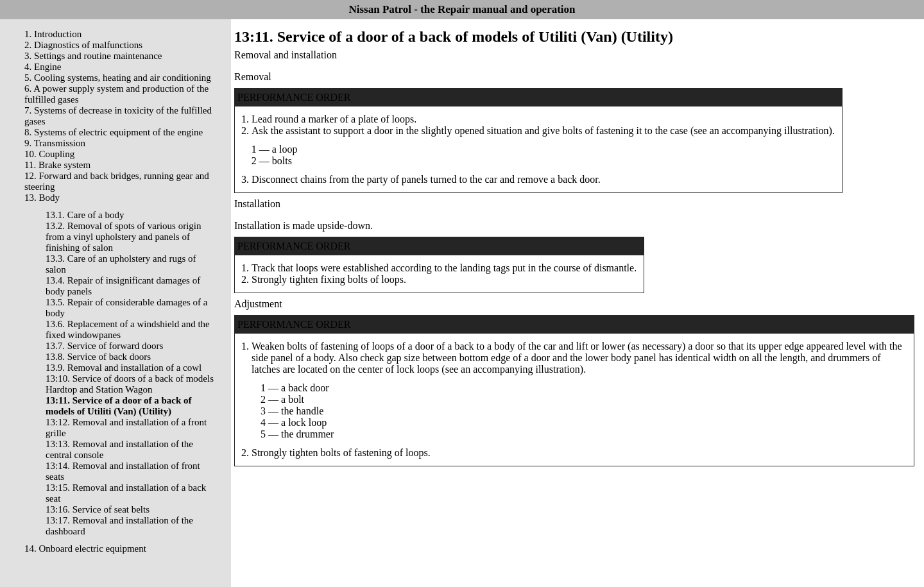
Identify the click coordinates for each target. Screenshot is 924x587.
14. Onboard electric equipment (85, 549)
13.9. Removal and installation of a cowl (124, 368)
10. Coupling (49, 154)
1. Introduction (53, 34)
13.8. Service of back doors (98, 357)
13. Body (42, 198)
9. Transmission (55, 143)
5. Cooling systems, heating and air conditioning (118, 78)
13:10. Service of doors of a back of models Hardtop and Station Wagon (130, 384)
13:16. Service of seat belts (98, 509)
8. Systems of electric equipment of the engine (114, 132)
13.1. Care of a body (85, 215)
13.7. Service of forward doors (104, 346)
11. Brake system (57, 165)
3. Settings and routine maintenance (93, 56)
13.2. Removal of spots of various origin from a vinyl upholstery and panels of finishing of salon (123, 237)
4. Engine (43, 67)
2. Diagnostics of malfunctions (83, 45)
